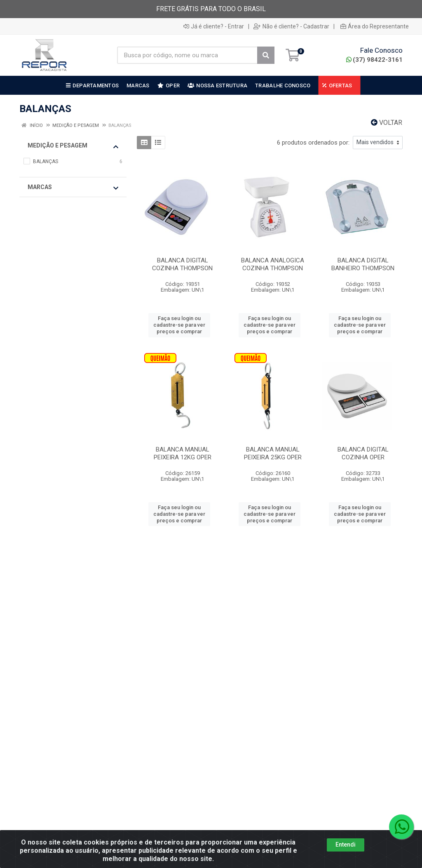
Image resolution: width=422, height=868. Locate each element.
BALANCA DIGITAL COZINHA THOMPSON (182, 264)
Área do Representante (375, 26)
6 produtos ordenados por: (313, 143)
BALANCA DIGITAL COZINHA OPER (363, 453)
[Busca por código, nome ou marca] (187, 55)
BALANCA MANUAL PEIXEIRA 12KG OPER (183, 453)
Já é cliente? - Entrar (214, 26)
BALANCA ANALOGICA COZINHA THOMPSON (273, 264)
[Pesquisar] (266, 55)
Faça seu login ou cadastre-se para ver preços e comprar (179, 325)
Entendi (346, 852)
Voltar (387, 123)
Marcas (73, 187)
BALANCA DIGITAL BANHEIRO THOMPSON (363, 264)
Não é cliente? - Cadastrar (291, 26)
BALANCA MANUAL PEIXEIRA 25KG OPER (273, 453)
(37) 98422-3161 (374, 60)
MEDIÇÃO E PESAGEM (73, 146)
